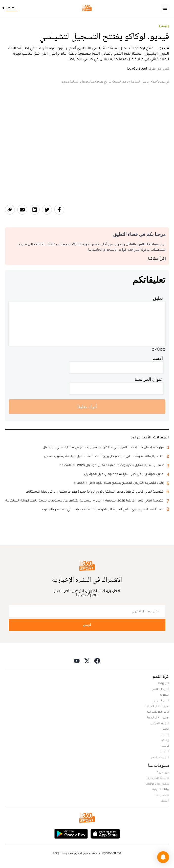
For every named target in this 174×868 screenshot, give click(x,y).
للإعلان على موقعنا (157, 784)
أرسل (87, 625)
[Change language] (11, 8)
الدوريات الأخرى (160, 757)
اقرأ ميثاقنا (157, 259)
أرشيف (165, 801)
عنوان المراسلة (149, 379)
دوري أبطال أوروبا (158, 717)
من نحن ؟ (163, 772)
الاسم (158, 358)
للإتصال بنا (162, 795)
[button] (163, 857)
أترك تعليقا (87, 407)
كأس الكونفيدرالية (158, 712)
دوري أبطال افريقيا (157, 706)
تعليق (158, 298)
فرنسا (165, 746)
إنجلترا (164, 26)
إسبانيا (165, 734)
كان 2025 (163, 683)
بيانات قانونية (161, 789)
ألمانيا (165, 751)
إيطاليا (165, 740)
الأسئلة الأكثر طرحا (158, 778)
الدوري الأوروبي (160, 723)
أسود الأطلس (160, 689)
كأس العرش (161, 700)
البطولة (165, 695)
